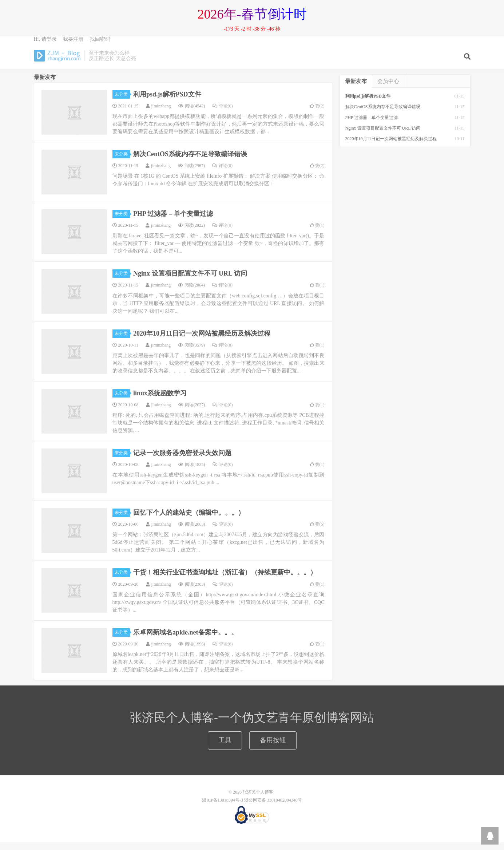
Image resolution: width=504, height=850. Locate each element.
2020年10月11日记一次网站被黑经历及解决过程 (202, 341)
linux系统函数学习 (160, 401)
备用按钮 (273, 748)
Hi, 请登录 (45, 46)
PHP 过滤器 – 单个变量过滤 (173, 221)
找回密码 (100, 46)
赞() (317, 114)
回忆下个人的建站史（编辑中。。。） (189, 520)
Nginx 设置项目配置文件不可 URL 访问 (190, 281)
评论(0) (223, 114)
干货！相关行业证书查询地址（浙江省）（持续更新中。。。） (225, 580)
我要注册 (73, 46)
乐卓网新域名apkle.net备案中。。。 (185, 640)
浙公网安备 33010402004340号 (273, 808)
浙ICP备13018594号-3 (223, 808)
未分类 (122, 102)
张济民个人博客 (57, 62)
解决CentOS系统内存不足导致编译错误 (190, 162)
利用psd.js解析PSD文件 (167, 102)
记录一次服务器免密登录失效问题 (182, 460)
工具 (225, 748)
